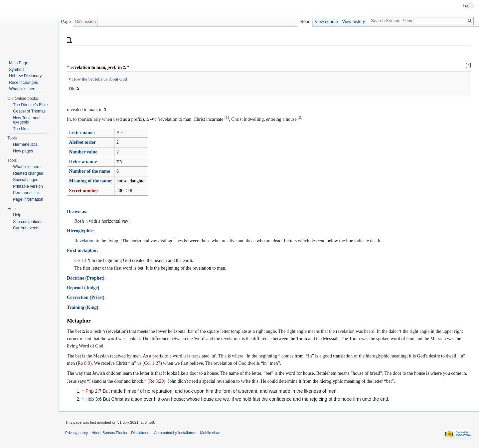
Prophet (95, 278)
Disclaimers (141, 433)
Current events (26, 228)
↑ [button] (468, 65)
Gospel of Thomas (29, 111)
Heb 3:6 (94, 399)
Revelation (84, 241)
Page (66, 21)
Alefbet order (82, 142)
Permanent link (26, 193)
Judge (92, 288)
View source (326, 21)
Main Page (18, 63)
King (92, 307)
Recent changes (23, 83)
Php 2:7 (93, 391)
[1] (227, 118)
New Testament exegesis (27, 120)
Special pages (25, 180)
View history (353, 21)
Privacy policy (77, 433)
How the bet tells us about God (100, 79)
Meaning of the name (90, 181)
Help (17, 215)
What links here (23, 89)
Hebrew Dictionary (25, 76)
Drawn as (76, 212)
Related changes (28, 173)
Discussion (85, 21)
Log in (468, 6)
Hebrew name (83, 162)
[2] (300, 118)
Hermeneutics (25, 144)
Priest (97, 297)
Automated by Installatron (175, 433)
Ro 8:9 (84, 363)
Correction (78, 297)
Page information (28, 199)
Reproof (75, 288)
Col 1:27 (152, 363)
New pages (23, 151)
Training (76, 307)
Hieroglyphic (80, 231)
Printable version (28, 186)
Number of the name (90, 171)
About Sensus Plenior (110, 433)
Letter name (81, 133)
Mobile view (210, 433)
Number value (83, 152)
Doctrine (76, 278)
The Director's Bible (30, 105)
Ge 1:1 (80, 260)
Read (306, 21)
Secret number (84, 191)
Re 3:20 (156, 381)
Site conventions (28, 222)
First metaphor (82, 250)
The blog (21, 129)
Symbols (17, 70)
